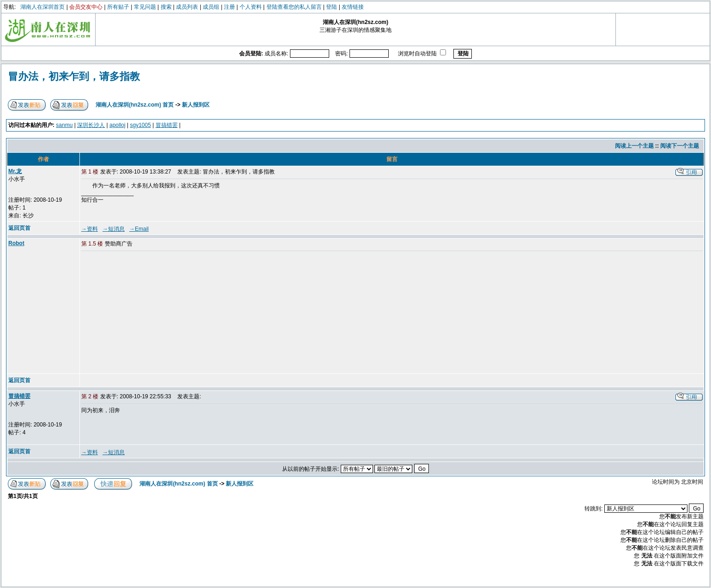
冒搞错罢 (167, 125)
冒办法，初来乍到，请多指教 (74, 76)
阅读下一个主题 (680, 146)
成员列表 (187, 7)
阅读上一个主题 (634, 146)
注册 (229, 7)
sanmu (64, 125)
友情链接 (353, 7)
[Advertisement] (152, 313)
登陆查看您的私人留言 (294, 7)
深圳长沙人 (91, 125)
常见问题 (145, 7)
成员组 (211, 7)
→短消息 (114, 229)
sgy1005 (140, 125)
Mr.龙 (15, 171)
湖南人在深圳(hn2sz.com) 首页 (135, 105)
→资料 (90, 229)
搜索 (166, 7)
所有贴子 (118, 7)
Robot (16, 243)
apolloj (117, 125)
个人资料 (251, 7)
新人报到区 (196, 105)
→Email (139, 229)
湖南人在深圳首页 (42, 7)
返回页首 (19, 228)
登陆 (331, 7)
